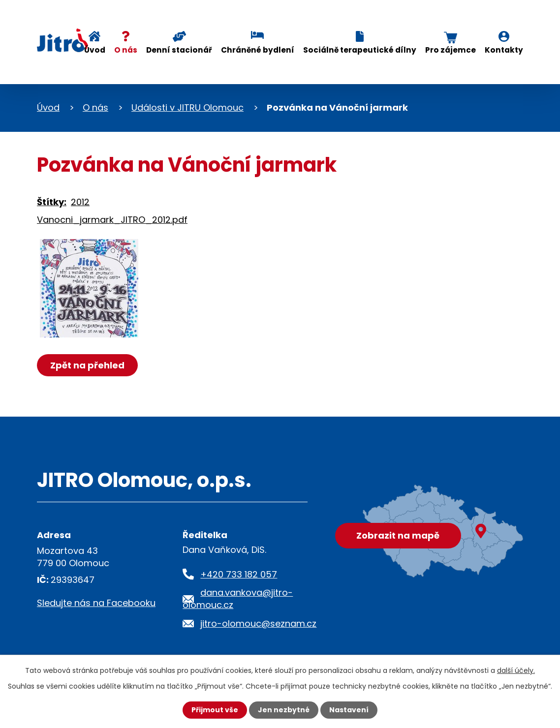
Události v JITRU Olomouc (187, 107)
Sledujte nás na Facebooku (96, 603)
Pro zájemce (451, 50)
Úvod (95, 50)
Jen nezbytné (284, 710)
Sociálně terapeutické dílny (360, 50)
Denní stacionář (179, 50)
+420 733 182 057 (239, 574)
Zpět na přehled (87, 365)
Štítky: (52, 202)
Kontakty (504, 50)
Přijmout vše (215, 710)
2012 (80, 202)
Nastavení (349, 710)
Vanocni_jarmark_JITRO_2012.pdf (112, 220)
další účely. (516, 670)
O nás (126, 50)
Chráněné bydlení (258, 50)
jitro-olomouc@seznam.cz (258, 623)
